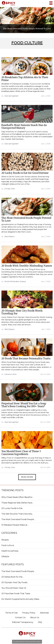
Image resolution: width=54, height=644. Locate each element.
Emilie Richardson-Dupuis (15, 281)
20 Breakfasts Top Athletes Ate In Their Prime (25, 79)
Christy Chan (10, 189)
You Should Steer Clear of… (14, 588)
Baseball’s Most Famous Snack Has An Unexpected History (24, 126)
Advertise (44, 613)
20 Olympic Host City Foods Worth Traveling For (22, 312)
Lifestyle (5, 556)
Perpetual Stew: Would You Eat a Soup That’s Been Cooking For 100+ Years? (24, 405)
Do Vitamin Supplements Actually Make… (21, 599)
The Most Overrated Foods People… (18, 519)
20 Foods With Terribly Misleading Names (27, 266)
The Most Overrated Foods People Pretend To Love (26, 219)
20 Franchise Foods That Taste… (16, 594)
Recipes (5, 540)
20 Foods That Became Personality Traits (26, 358)
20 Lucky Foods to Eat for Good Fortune (25, 173)
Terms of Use (11, 613)
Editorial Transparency (23, 622)
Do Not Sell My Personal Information (27, 642)
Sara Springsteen (11, 96)
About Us (35, 617)
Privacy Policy (29, 613)
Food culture (8, 545)
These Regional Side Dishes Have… (18, 503)
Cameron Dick (10, 374)
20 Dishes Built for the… (13, 577)
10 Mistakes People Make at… (15, 525)
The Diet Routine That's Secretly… (17, 514)
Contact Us (20, 617)
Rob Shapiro (9, 236)
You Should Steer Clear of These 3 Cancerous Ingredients (21, 453)
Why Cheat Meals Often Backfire (17, 497)
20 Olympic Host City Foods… (15, 582)
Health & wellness (10, 551)
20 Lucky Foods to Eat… (13, 508)
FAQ (40, 622)
